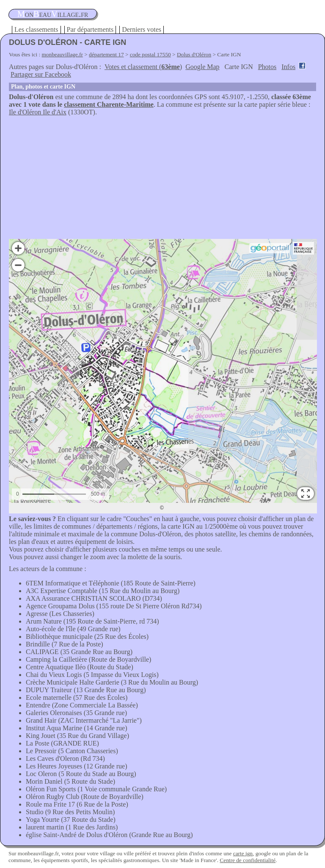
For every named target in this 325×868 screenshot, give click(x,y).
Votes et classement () (143, 67)
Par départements (90, 29)
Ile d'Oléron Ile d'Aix (38, 112)
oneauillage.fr (53, 14)
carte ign (243, 853)
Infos (288, 67)
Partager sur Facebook (41, 74)
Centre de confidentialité (248, 860)
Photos (267, 67)
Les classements (36, 29)
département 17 (106, 54)
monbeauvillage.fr (62, 54)
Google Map (202, 67)
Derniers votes (142, 29)
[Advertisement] (162, 180)
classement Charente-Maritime (109, 104)
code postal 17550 (150, 54)
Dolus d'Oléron (194, 54)
